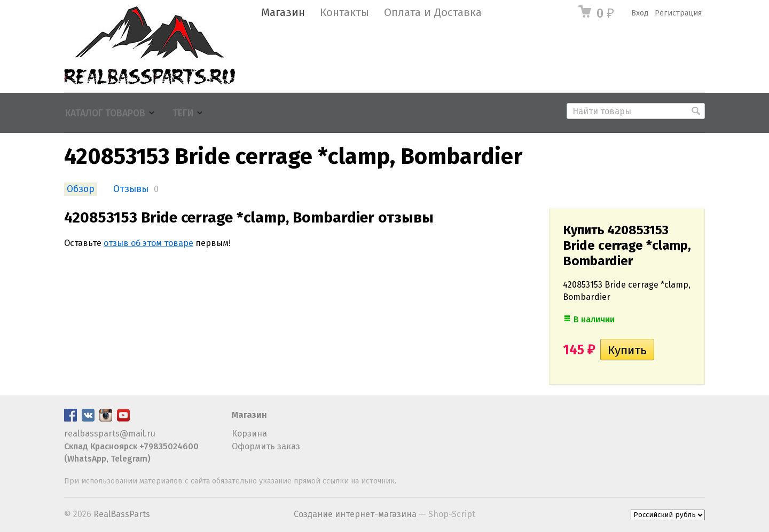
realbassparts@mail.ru (110, 434)
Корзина (249, 434)
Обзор (81, 189)
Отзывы (131, 189)
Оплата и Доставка (433, 13)
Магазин (283, 13)
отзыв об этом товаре (148, 243)
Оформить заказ (266, 446)
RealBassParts (122, 514)
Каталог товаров (105, 113)
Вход (640, 13)
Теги (183, 113)
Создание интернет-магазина (355, 514)
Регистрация (678, 13)
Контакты (344, 13)
